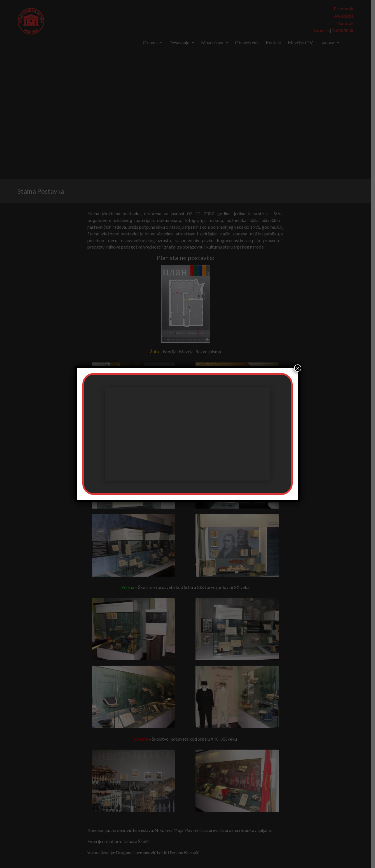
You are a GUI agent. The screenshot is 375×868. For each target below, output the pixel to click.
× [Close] (298, 368)
